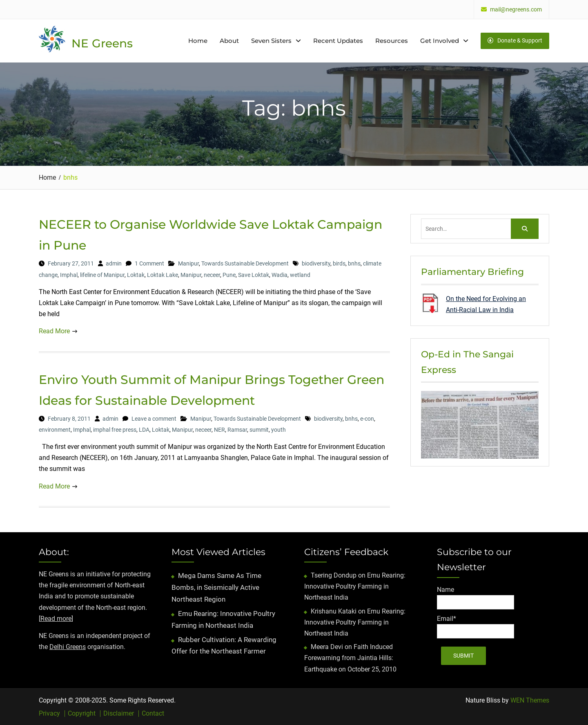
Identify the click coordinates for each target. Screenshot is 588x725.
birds (339, 263)
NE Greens (102, 43)
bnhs (354, 263)
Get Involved (440, 41)
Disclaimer (119, 714)
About (229, 41)
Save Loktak (254, 275)
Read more (56, 619)
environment (55, 430)
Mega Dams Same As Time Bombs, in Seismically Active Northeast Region (216, 587)
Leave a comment (154, 419)
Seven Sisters (271, 41)
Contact (153, 714)
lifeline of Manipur (102, 275)
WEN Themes (530, 700)
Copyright (82, 714)
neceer (212, 275)
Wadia (280, 275)
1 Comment (149, 263)
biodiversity (316, 263)
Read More (54, 331)
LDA (144, 430)
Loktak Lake (163, 275)
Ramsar (237, 430)
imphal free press (115, 430)
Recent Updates (338, 41)
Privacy (49, 714)
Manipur (188, 263)
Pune (229, 275)
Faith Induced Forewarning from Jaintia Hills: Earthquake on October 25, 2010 (350, 658)
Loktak (136, 275)
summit (259, 430)
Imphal (69, 275)
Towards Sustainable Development (245, 263)
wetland (300, 275)
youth (278, 430)
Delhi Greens (68, 647)
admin (114, 263)
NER (219, 430)
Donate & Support (515, 40)
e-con (367, 419)
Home (198, 41)
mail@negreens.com (516, 10)
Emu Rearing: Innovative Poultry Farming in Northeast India (355, 586)
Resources (392, 41)
